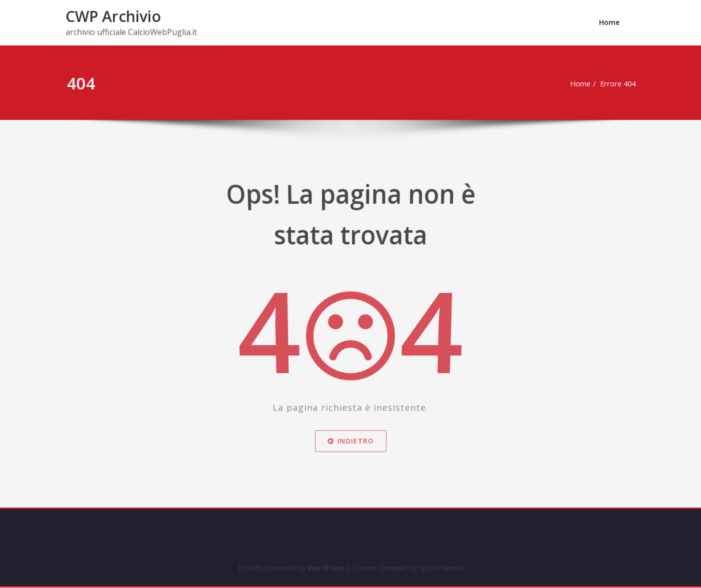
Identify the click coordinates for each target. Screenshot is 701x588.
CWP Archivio (113, 16)
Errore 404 (620, 84)
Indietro (350, 447)
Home (609, 22)
